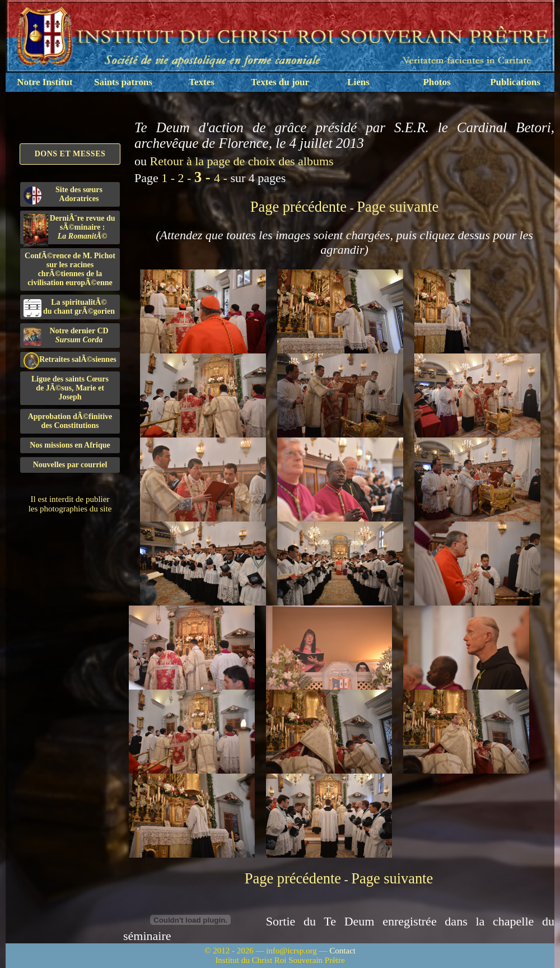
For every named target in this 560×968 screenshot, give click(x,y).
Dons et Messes (70, 154)
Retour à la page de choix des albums (242, 161)
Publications (515, 82)
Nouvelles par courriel (70, 465)
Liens (358, 82)
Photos (437, 82)
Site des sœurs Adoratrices (63, 195)
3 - (204, 177)
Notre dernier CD (66, 336)
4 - (222, 178)
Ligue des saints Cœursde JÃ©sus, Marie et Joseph (70, 388)
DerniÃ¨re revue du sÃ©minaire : (69, 229)
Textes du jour (280, 82)
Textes (202, 82)
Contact (342, 951)
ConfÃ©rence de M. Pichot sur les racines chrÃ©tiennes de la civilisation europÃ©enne (70, 269)
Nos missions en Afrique (70, 445)
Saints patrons (123, 82)
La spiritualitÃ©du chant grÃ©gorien (69, 308)
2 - (186, 178)
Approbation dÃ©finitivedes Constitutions (70, 421)
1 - (169, 178)
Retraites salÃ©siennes (70, 360)
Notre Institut (45, 82)
